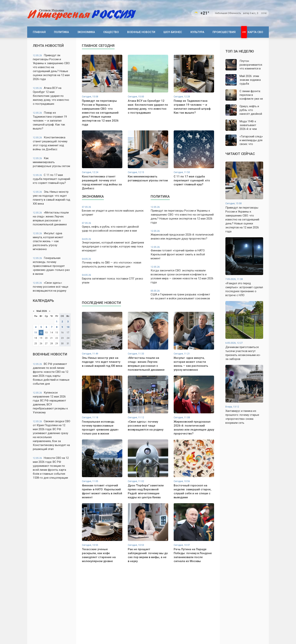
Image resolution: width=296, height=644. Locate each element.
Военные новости (141, 32)
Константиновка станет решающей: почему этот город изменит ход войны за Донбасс (50, 143)
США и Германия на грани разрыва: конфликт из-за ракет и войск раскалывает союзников (182, 295)
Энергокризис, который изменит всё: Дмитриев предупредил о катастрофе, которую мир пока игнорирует (114, 245)
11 (36, 333)
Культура (197, 32)
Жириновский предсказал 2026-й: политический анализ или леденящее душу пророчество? (182, 235)
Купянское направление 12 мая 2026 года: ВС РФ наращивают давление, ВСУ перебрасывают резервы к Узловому (50, 402)
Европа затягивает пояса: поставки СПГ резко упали (114, 279)
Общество (111, 32)
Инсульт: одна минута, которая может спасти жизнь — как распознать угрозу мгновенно (48, 241)
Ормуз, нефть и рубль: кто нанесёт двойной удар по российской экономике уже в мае (114, 227)
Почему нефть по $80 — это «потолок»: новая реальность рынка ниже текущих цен (114, 263)
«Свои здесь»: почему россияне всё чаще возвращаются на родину (51, 287)
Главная (39, 32)
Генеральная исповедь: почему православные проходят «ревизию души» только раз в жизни (51, 266)
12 (41, 333)
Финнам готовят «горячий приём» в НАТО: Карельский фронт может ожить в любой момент (182, 253)
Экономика (86, 32)
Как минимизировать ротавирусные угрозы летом (51, 162)
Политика (61, 32)
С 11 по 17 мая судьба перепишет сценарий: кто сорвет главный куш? (52, 179)
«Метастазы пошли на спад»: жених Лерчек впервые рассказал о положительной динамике (51, 218)
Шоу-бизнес (173, 32)
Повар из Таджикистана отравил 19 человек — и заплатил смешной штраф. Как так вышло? (50, 121)
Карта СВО (255, 32)
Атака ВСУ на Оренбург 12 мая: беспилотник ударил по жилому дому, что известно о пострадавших (51, 96)
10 (68, 327)
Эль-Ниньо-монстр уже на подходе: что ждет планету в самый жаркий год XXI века (52, 198)
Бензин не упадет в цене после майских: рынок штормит (114, 211)
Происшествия (224, 32)
